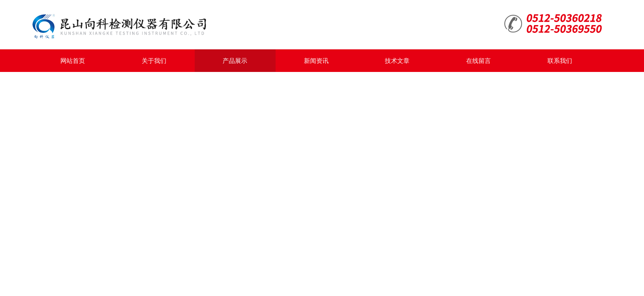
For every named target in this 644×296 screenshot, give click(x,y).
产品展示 (235, 61)
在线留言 (478, 61)
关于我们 (154, 61)
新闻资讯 (316, 61)
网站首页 (73, 61)
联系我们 (560, 61)
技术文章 (397, 61)
